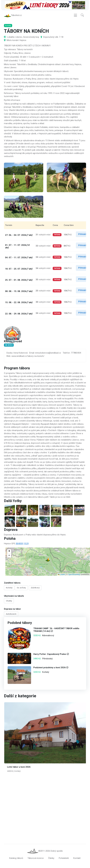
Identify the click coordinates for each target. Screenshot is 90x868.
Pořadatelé (64, 858)
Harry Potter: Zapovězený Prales (50, 654)
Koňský (9, 588)
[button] (82, 15)
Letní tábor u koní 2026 (19, 767)
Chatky (9, 601)
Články (51, 858)
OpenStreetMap (74, 574)
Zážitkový (35, 588)
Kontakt (77, 858)
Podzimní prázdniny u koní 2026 (49, 668)
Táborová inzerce (36, 858)
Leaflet (61, 574)
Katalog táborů (16, 858)
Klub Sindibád (13, 342)
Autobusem (11, 614)
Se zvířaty (21, 588)
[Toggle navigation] (75, 15)
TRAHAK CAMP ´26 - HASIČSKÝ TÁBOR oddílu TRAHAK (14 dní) (56, 630)
